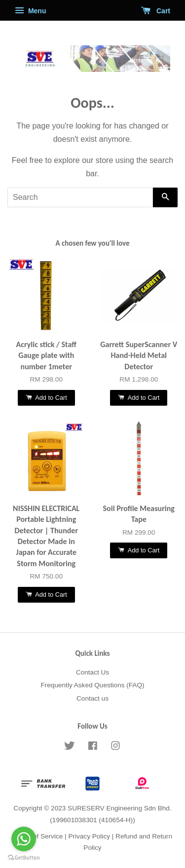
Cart (156, 11)
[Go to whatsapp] (24, 839)
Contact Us (92, 672)
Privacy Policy (89, 836)
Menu (30, 11)
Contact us (92, 698)
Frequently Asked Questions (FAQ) (92, 685)
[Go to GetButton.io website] (24, 858)
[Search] (80, 197)
